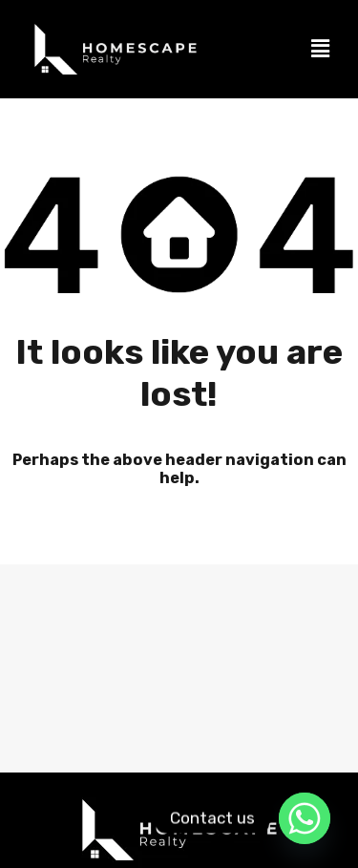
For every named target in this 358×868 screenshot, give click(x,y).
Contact (195, 751)
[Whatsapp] (305, 818)
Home (57, 709)
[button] (321, 49)
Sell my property (76, 751)
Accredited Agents (269, 709)
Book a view (296, 751)
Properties (147, 709)
